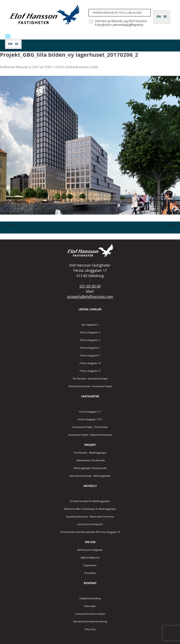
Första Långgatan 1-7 (90, 412)
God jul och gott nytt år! (90, 524)
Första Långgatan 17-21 (90, 419)
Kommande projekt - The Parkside (90, 427)
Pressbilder (90, 573)
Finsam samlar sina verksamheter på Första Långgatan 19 (90, 532)
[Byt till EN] (10, 44)
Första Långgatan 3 (90, 332)
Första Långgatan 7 (90, 348)
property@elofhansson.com (90, 297)
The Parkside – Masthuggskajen (90, 453)
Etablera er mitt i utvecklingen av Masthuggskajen (90, 509)
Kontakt (90, 583)
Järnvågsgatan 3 (90, 325)
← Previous (9, 225)
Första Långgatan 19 (90, 363)
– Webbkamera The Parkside (90, 460)
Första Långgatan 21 (90, 371)
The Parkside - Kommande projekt (90, 379)
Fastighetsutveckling (90, 598)
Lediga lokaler (90, 309)
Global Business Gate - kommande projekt (90, 386)
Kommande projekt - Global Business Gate (90, 435)
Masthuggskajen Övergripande (90, 468)
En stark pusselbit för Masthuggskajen (90, 501)
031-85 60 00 (90, 286)
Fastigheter (90, 396)
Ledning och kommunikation (90, 614)
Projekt (90, 445)
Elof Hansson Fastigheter (90, 550)
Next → (174, 225)
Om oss (90, 542)
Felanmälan (90, 606)
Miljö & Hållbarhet (90, 558)
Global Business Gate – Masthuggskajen (90, 476)
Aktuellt (90, 486)
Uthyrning (90, 629)
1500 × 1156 (52, 67)
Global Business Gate (82, 67)
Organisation (90, 565)
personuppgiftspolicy (128, 25)
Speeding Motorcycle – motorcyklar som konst (90, 517)
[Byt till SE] (17, 44)
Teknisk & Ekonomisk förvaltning (90, 621)
